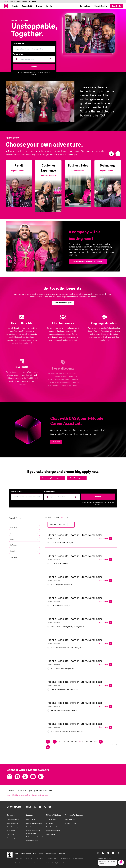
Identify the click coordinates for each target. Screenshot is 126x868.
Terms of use (19, 863)
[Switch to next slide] (118, 154)
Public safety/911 (65, 858)
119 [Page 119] (91, 742)
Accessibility (28, 863)
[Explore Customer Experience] (48, 176)
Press (35, 853)
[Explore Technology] (108, 171)
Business (12, 1)
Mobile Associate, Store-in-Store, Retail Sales (75, 535)
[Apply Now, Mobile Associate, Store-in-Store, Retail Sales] (105, 539)
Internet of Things (71, 823)
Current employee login (52, 478)
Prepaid (19, 1)
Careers (41, 853)
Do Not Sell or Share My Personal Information (57, 863)
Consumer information (52, 858)
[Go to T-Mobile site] (6, 6)
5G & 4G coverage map (53, 831)
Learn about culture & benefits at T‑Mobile (88, 265)
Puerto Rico (62, 853)
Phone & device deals (52, 827)
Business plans (70, 820)
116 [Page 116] (79, 742)
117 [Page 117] (83, 742)
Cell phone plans (51, 820)
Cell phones (49, 823)
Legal (8, 795)
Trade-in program (12, 838)
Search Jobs (117, 6)
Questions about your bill (34, 823)
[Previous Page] (55, 742)
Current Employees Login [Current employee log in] (40, 795)
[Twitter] (25, 777)
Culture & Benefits (100, 6)
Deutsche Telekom (51, 853)
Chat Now (56, 442)
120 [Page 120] (95, 742)
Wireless (6, 1)
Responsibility (27, 6)
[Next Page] (101, 742)
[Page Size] (113, 744)
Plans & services (31, 827)
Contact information (13, 820)
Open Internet (38, 863)
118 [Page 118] (87, 742)
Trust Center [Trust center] (29, 858)
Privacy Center (39, 858)
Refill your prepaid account (35, 837)
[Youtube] (33, 777)
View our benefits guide (63, 306)
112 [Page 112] (64, 742)
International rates (32, 841)
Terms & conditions (78, 858)
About (17, 853)
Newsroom (40, 6)
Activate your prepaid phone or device (33, 832)
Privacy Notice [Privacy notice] (19, 858)
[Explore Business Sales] (78, 171)
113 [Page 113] (68, 742)
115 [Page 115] (75, 742)
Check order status (13, 823)
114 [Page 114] (72, 742)
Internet (25, 1)
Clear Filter (13, 558)
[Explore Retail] (19, 171)
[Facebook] (17, 777)
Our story (16, 6)
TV (29, 1)
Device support (31, 820)
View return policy (12, 827)
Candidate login (77, 478)
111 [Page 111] (60, 742)
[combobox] (33, 59)
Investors (50, 6)
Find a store (10, 834)
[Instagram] (10, 777)
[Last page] (48, 747)
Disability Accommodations (21, 795)
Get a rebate (11, 831)
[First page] (48, 742)
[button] (51, 59)
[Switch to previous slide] (111, 154)
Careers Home (85, 6)
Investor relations (26, 853)
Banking (34, 1)
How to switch (50, 834)
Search (34, 67)
